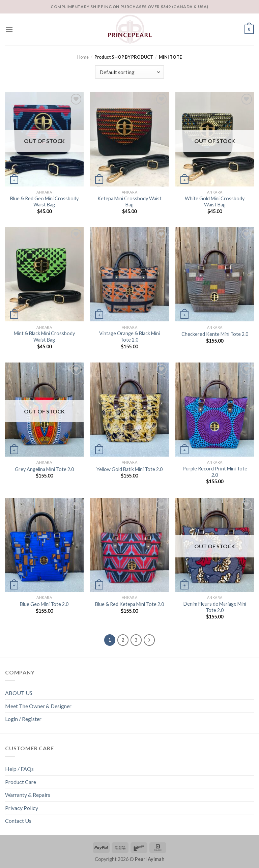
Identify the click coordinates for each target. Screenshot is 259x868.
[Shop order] (129, 72)
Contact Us (18, 821)
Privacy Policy (22, 808)
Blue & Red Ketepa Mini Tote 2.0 (129, 604)
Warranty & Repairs (28, 795)
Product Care (21, 782)
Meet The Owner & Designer (38, 706)
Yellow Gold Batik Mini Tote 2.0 (129, 469)
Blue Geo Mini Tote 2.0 (44, 604)
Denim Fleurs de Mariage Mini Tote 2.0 (215, 607)
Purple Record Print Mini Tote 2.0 (215, 472)
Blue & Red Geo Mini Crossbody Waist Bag (44, 202)
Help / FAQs (19, 769)
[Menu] (9, 29)
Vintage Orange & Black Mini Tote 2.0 (129, 337)
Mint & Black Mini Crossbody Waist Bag (44, 337)
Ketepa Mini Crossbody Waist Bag (129, 202)
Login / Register (23, 719)
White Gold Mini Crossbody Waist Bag (215, 202)
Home (83, 57)
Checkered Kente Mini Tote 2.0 (215, 334)
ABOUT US (19, 693)
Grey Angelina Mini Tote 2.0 (44, 469)
